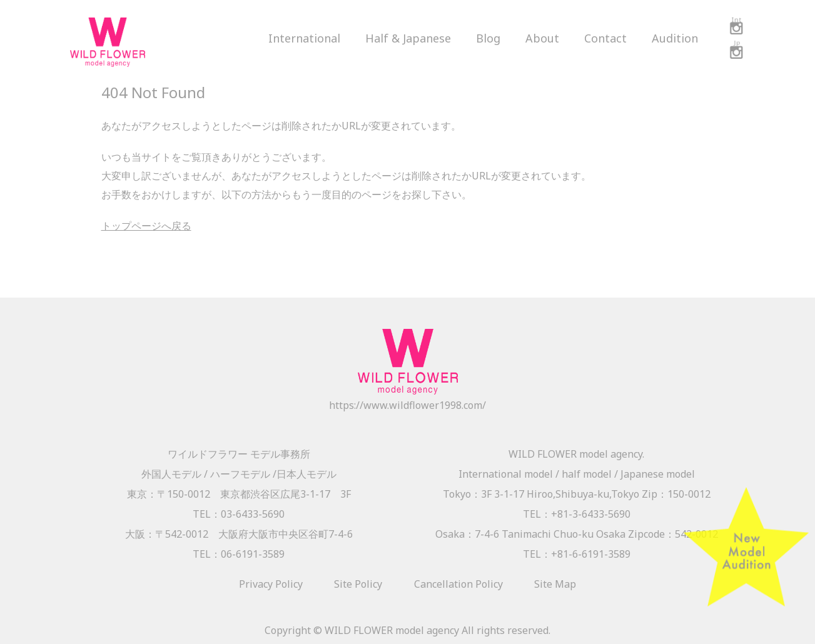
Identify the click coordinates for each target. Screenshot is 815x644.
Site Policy (358, 584)
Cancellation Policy (458, 584)
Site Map (555, 584)
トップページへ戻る (146, 226)
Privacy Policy (271, 584)
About (542, 38)
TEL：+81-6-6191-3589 (577, 554)
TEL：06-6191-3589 (239, 554)
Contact (605, 38)
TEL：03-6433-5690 (239, 514)
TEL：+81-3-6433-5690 (577, 514)
